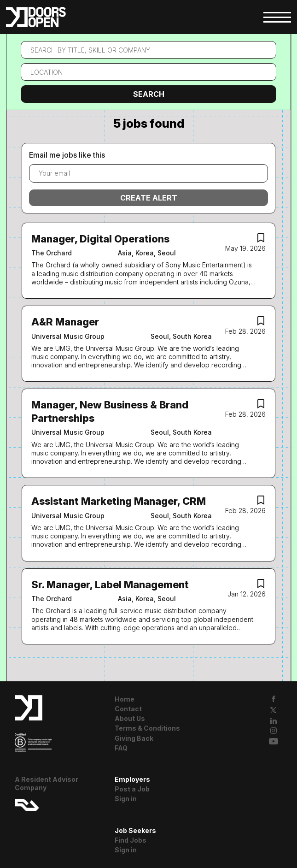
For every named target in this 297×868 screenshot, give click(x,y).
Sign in (126, 799)
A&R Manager (65, 322)
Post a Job (132, 789)
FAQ (121, 748)
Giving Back (134, 738)
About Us (130, 718)
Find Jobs (131, 840)
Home (125, 699)
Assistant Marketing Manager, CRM (119, 501)
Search (149, 94)
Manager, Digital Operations (100, 239)
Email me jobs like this (67, 155)
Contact (128, 709)
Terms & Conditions (147, 728)
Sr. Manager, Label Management (110, 585)
